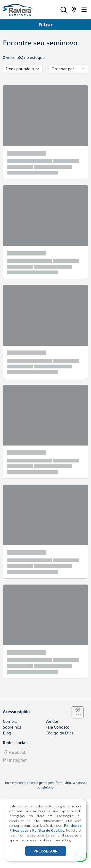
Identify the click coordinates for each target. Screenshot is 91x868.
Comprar (11, 721)
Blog (7, 733)
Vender (52, 721)
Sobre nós (12, 727)
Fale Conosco (58, 727)
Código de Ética (60, 733)
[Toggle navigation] (84, 10)
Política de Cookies (48, 830)
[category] (23, 69)
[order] (68, 69)
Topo (78, 712)
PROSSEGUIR (45, 851)
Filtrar (45, 25)
